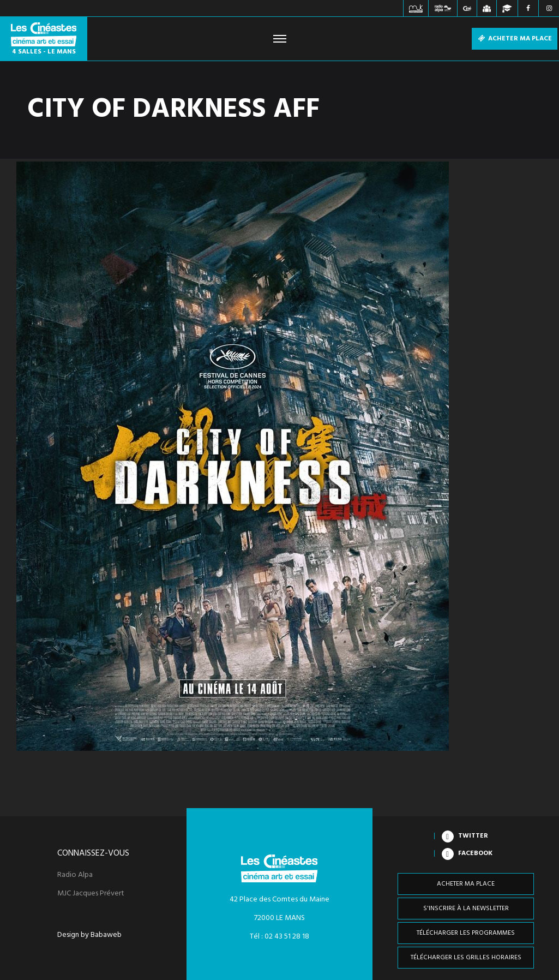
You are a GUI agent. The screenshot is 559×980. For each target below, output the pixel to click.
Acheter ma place (515, 39)
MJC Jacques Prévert (91, 894)
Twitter (473, 836)
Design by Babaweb (89, 935)
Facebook (475, 853)
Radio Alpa (75, 875)
